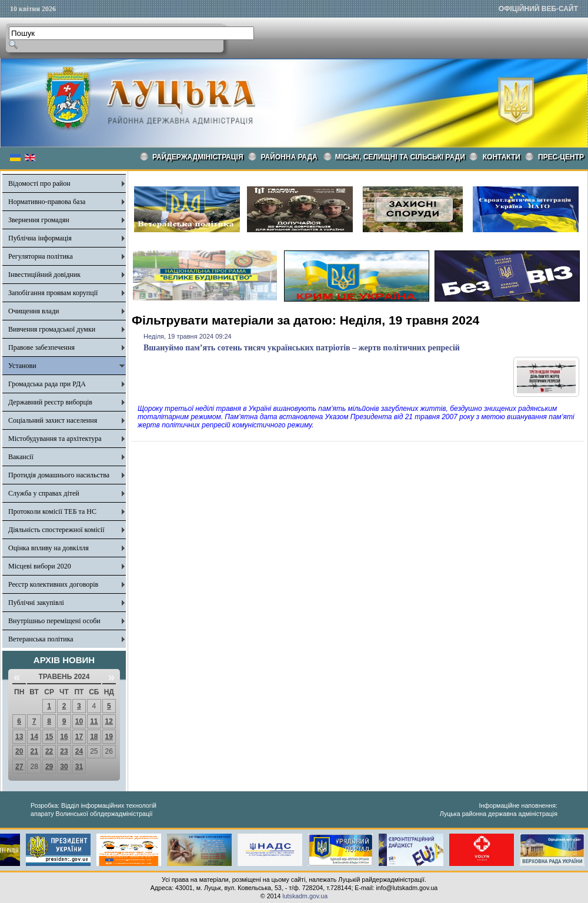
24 (79, 751)
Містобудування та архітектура (55, 439)
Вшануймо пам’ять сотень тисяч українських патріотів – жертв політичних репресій (302, 348)
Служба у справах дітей (44, 493)
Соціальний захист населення (53, 420)
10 (79, 721)
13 (19, 737)
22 (49, 751)
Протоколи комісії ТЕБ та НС (52, 511)
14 (34, 737)
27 (19, 767)
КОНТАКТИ (502, 157)
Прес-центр (561, 157)
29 (49, 767)
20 (19, 751)
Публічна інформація (40, 238)
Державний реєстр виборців (50, 402)
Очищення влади (34, 311)
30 (64, 767)
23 (64, 751)
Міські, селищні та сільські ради (400, 157)
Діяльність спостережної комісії (56, 530)
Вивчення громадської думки (52, 329)
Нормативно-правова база (47, 202)
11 (94, 721)
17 (79, 737)
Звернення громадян (39, 220)
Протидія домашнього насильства (59, 475)
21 (34, 751)
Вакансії (21, 457)
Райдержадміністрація (198, 157)
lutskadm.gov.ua (305, 896)
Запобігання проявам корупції (53, 293)
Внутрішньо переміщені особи (54, 621)
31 (79, 767)
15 (49, 737)
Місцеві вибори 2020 (40, 566)
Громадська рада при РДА (47, 384)
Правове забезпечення (41, 347)
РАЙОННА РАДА (289, 157)
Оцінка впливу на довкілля (49, 548)
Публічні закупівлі (36, 603)
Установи (22, 366)
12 (109, 721)
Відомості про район (39, 183)
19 (109, 737)
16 (64, 737)
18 (94, 737)
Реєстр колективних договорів (53, 584)
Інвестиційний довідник (44, 275)
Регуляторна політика (41, 256)
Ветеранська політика (41, 639)
